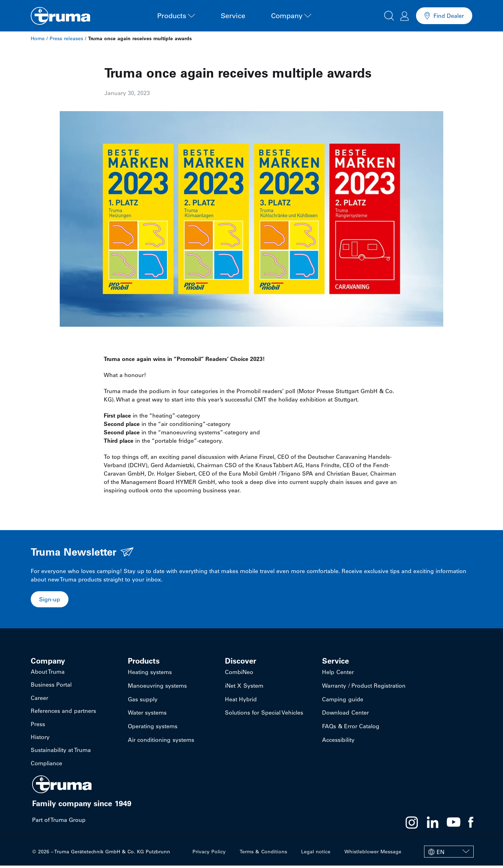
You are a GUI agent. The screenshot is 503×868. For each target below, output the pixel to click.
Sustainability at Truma (61, 752)
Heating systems (150, 673)
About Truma (48, 673)
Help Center (338, 673)
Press (38, 726)
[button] (389, 15)
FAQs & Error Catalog (351, 729)
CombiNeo (239, 673)
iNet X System (244, 687)
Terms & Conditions (264, 854)
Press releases (66, 38)
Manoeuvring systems (157, 687)
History (40, 739)
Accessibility (338, 743)
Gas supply (143, 701)
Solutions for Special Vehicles (264, 715)
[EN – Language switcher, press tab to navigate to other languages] (449, 854)
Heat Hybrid (241, 701)
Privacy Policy (209, 854)
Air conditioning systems (161, 743)
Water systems (147, 715)
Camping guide (342, 701)
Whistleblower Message (373, 854)
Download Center (345, 715)
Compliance (46, 766)
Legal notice (316, 854)
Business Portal (51, 686)
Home (38, 38)
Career (39, 699)
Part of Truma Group (59, 822)
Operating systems (153, 729)
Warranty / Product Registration (364, 687)
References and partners (63, 713)
